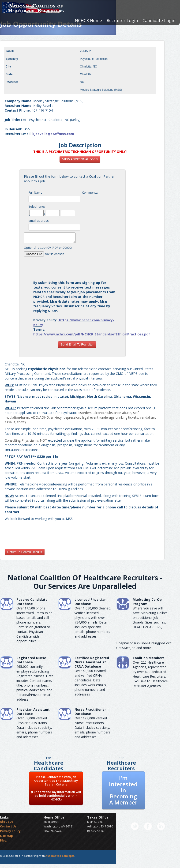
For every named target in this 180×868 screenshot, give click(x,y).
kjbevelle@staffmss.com (53, 134)
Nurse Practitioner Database (90, 712)
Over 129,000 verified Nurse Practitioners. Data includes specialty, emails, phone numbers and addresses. (92, 727)
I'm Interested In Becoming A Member (123, 790)
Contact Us (8, 826)
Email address (39, 221)
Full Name (36, 192)
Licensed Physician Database (90, 602)
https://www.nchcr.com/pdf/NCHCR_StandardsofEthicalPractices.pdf (92, 334)
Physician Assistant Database (33, 712)
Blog (3, 840)
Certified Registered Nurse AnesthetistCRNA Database (92, 662)
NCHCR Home (88, 20)
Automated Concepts (60, 856)
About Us (7, 822)
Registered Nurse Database (31, 660)
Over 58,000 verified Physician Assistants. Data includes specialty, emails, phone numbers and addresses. (34, 727)
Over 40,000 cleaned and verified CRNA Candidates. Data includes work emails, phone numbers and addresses (91, 682)
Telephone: (37, 207)
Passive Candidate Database (32, 602)
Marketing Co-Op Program (147, 602)
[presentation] (77, 267)
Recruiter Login (122, 20)
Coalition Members (149, 658)
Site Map (6, 836)
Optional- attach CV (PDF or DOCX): (48, 248)
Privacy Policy (10, 831)
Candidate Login (159, 20)
